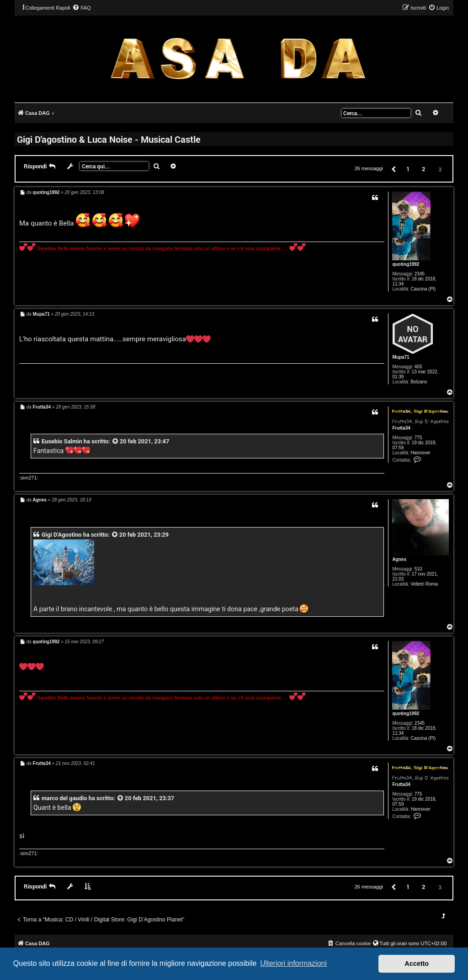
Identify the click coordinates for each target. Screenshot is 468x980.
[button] (393, 169)
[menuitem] (81, 8)
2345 (420, 274)
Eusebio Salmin (62, 441)
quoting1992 (406, 264)
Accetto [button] (417, 964)
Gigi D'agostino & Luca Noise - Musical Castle (109, 139)
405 (418, 367)
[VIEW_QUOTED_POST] (116, 441)
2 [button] (423, 169)
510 (418, 569)
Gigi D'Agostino (62, 535)
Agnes (399, 559)
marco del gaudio (64, 798)
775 (418, 438)
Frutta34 (401, 428)
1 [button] (408, 169)
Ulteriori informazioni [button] (293, 963)
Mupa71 (401, 357)
